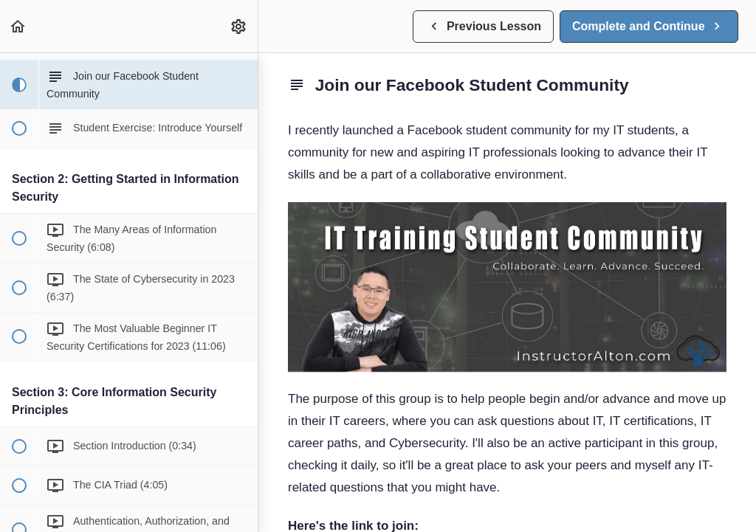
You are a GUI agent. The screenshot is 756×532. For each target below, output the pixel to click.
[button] (18, 26)
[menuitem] (239, 26)
